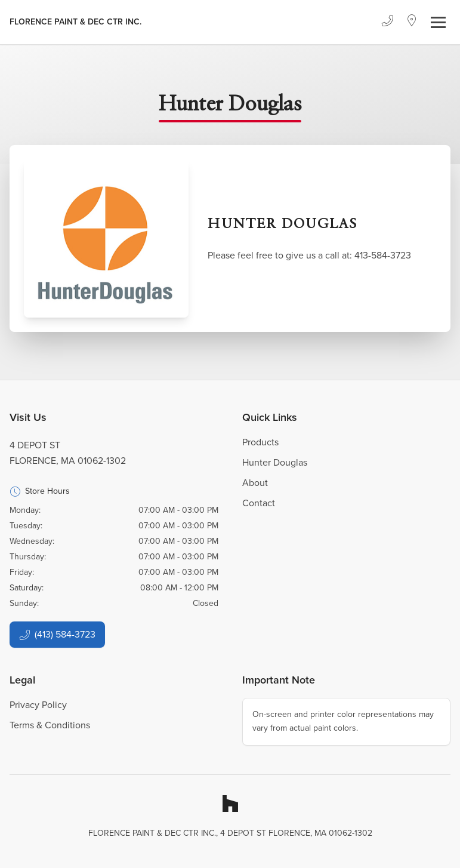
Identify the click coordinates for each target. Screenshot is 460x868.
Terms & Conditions (50, 725)
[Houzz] (230, 804)
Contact (259, 503)
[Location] (412, 22)
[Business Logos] (75, 22)
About (255, 483)
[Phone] (387, 22)
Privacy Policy (38, 705)
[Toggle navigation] (438, 22)
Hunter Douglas (275, 462)
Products (260, 442)
